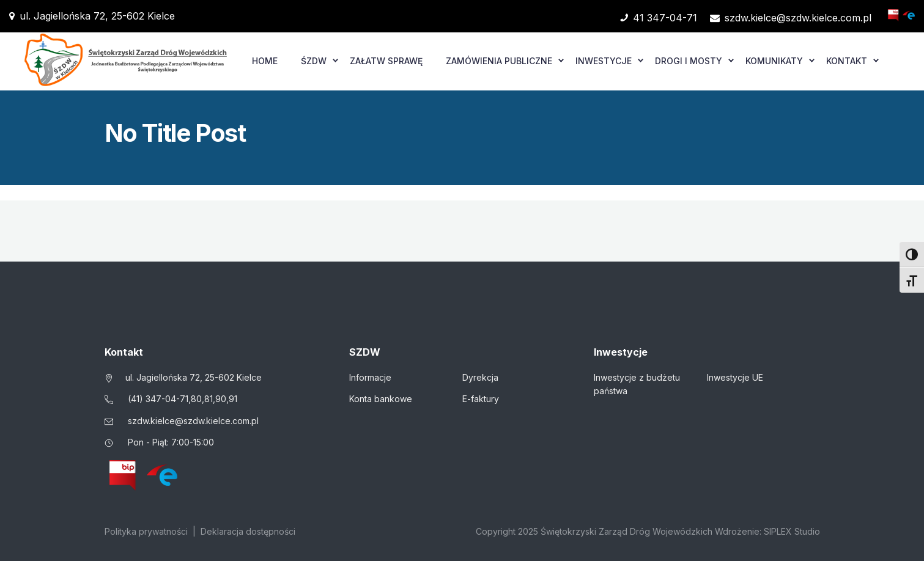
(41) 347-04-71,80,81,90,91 (183, 399)
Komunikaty (774, 61)
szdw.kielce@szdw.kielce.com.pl (791, 18)
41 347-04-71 (659, 18)
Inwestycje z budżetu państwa (637, 384)
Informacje (370, 377)
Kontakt (847, 61)
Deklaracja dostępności (248, 531)
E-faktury (481, 399)
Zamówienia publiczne (499, 61)
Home (265, 61)
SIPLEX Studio (792, 531)
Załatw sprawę (386, 61)
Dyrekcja (480, 377)
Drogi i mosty (689, 61)
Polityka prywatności (146, 531)
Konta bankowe (381, 399)
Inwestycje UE (735, 377)
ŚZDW (314, 61)
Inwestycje (604, 61)
